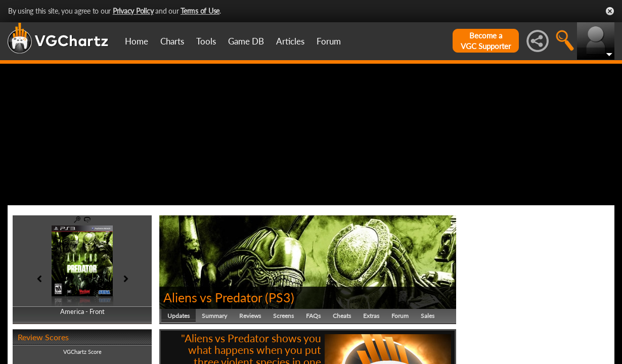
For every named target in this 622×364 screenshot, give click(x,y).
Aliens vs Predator (213, 297)
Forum (329, 41)
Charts (172, 41)
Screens (283, 316)
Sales (428, 316)
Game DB (246, 41)
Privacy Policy (133, 11)
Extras (371, 316)
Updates (179, 316)
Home (137, 41)
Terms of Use (200, 11)
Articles (290, 41)
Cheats (342, 316)
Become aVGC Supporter (486, 41)
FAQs (313, 316)
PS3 (280, 297)
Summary (214, 316)
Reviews (250, 316)
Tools (206, 41)
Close (610, 11)
